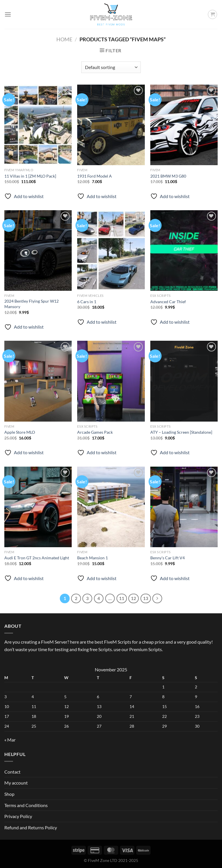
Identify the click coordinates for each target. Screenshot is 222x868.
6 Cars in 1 (87, 302)
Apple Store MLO (20, 432)
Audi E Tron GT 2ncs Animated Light (37, 558)
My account (16, 783)
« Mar (10, 740)
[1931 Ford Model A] (111, 125)
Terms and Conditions (26, 805)
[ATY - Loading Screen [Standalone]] (184, 381)
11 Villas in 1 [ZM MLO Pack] (30, 176)
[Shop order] (111, 67)
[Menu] (8, 14)
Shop (9, 794)
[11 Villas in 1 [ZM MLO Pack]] (38, 125)
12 (134, 598)
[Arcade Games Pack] (111, 381)
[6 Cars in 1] (111, 250)
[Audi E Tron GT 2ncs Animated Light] (38, 507)
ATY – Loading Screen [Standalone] (181, 432)
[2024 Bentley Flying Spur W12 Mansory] (38, 250)
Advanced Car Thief (168, 302)
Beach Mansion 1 (92, 558)
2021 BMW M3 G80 (168, 176)
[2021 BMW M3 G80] (184, 125)
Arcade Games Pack (95, 432)
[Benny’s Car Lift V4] (184, 507)
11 (122, 598)
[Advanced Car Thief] (184, 250)
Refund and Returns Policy (31, 827)
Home (64, 39)
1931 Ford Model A (95, 176)
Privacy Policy (18, 816)
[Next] (157, 599)
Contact (12, 772)
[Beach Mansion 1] (111, 507)
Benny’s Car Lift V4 (168, 558)
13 (146, 598)
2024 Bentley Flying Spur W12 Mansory (32, 304)
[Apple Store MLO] (38, 381)
